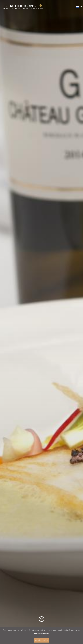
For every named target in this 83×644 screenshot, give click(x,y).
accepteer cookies (41, 640)
